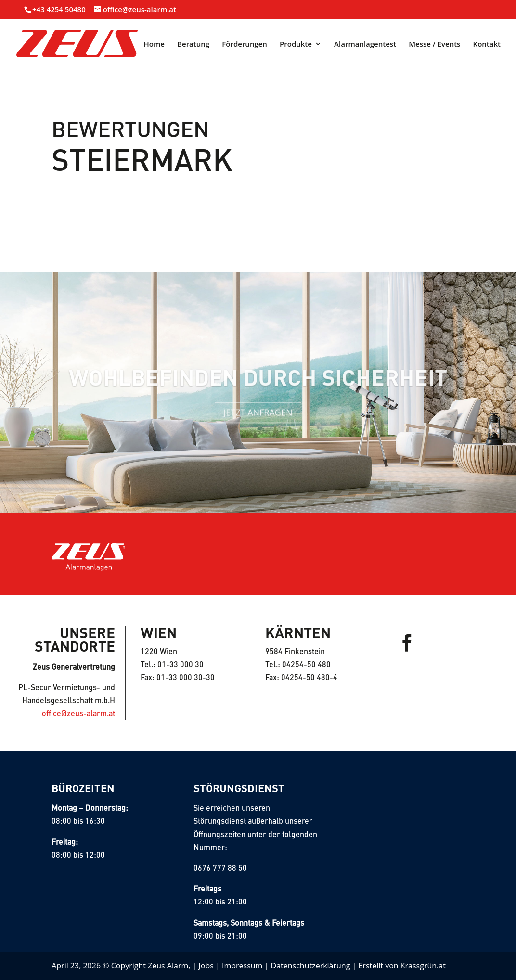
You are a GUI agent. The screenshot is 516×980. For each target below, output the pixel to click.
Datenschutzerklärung (311, 966)
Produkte (296, 45)
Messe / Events (434, 45)
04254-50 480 (306, 664)
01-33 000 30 (181, 664)
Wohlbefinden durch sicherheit (258, 384)
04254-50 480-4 (309, 677)
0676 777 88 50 (220, 868)
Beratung (193, 45)
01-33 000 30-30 (186, 677)
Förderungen (245, 45)
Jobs (206, 966)
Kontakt (487, 45)
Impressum (242, 966)
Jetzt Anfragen (258, 420)
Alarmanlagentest (365, 45)
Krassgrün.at (423, 966)
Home (154, 45)
